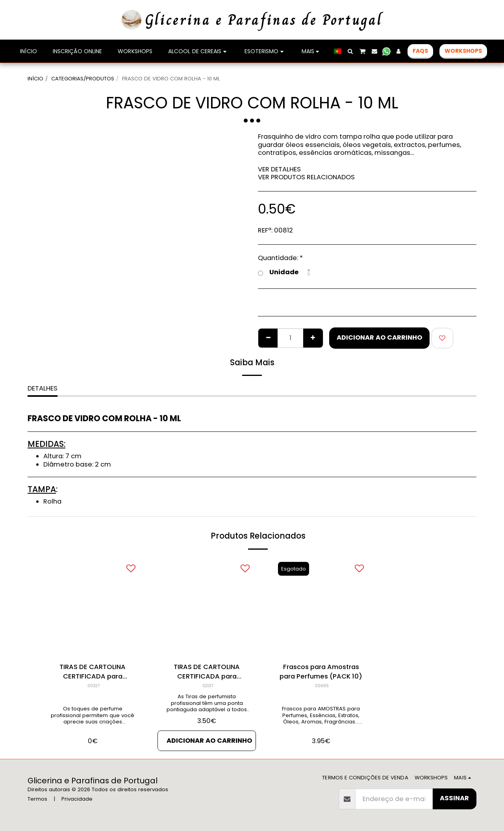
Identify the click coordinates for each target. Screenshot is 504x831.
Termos (37, 799)
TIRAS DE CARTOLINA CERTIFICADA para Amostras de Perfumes (93, 672)
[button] (350, 51)
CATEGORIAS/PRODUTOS (83, 79)
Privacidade (77, 799)
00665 (322, 686)
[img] (93, 607)
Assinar (454, 798)
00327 (94, 686)
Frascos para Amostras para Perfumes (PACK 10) (321, 672)
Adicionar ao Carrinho (379, 337)
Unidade (285, 272)
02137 (208, 686)
